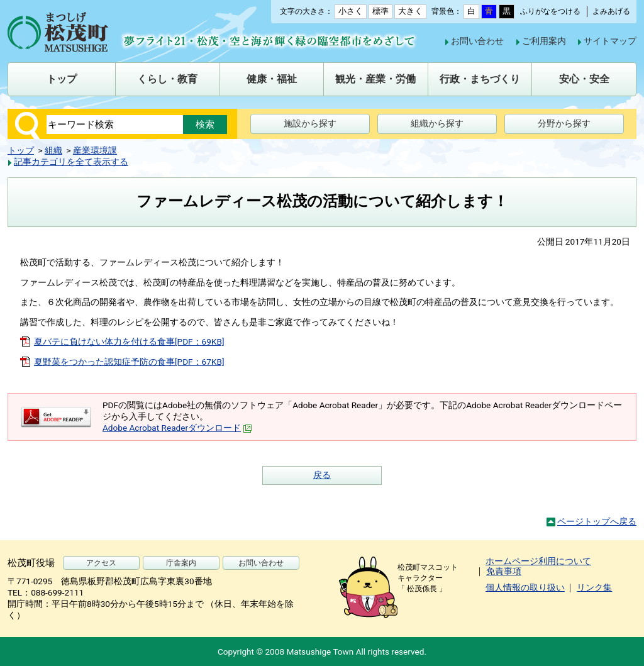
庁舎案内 (181, 563)
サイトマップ (610, 41)
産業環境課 (95, 150)
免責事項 (504, 571)
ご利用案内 (544, 41)
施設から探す (310, 123)
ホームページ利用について (538, 561)
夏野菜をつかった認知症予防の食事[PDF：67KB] (129, 362)
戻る (322, 475)
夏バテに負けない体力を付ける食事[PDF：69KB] (129, 341)
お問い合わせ (477, 41)
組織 (53, 150)
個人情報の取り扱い (525, 587)
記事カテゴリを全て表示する (71, 162)
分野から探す (564, 123)
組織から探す (437, 123)
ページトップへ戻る (597, 521)
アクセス (101, 563)
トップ (21, 150)
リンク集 (594, 587)
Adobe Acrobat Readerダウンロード (177, 428)
